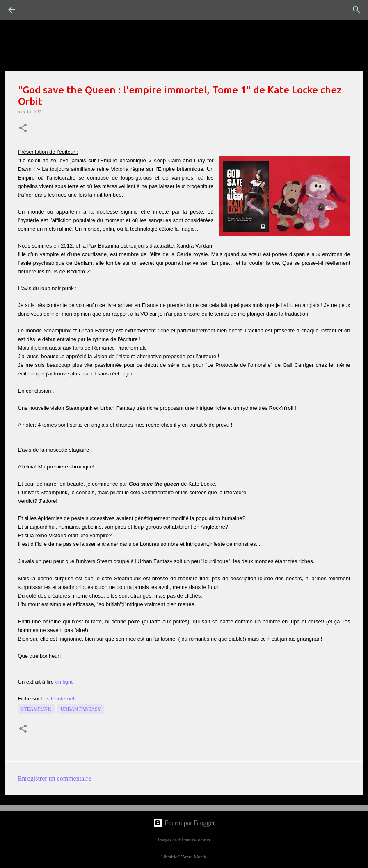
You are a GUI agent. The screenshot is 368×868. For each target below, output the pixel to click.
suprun (203, 840)
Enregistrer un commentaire (55, 778)
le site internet (58, 699)
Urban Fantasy (81, 709)
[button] (23, 129)
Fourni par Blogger (184, 823)
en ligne (65, 682)
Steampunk (36, 709)
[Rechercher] (34, 10)
